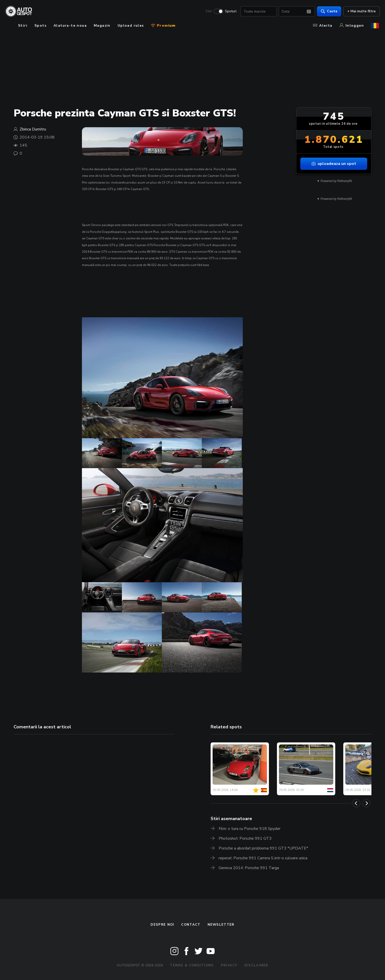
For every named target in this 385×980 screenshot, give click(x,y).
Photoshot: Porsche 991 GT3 (245, 838)
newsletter (221, 925)
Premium (163, 26)
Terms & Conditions (192, 965)
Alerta (323, 26)
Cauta (328, 11)
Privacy (229, 965)
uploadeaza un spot (334, 164)
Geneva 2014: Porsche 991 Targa (249, 868)
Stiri (208, 12)
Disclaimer (256, 965)
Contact (191, 925)
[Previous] (356, 803)
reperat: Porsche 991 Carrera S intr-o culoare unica (263, 858)
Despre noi (162, 925)
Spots (40, 26)
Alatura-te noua (70, 26)
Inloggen (352, 26)
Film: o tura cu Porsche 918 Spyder (250, 829)
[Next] (366, 803)
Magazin (102, 26)
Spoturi (230, 12)
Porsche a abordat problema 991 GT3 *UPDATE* (263, 848)
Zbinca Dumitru (33, 129)
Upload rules (131, 26)
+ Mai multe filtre (361, 11)
